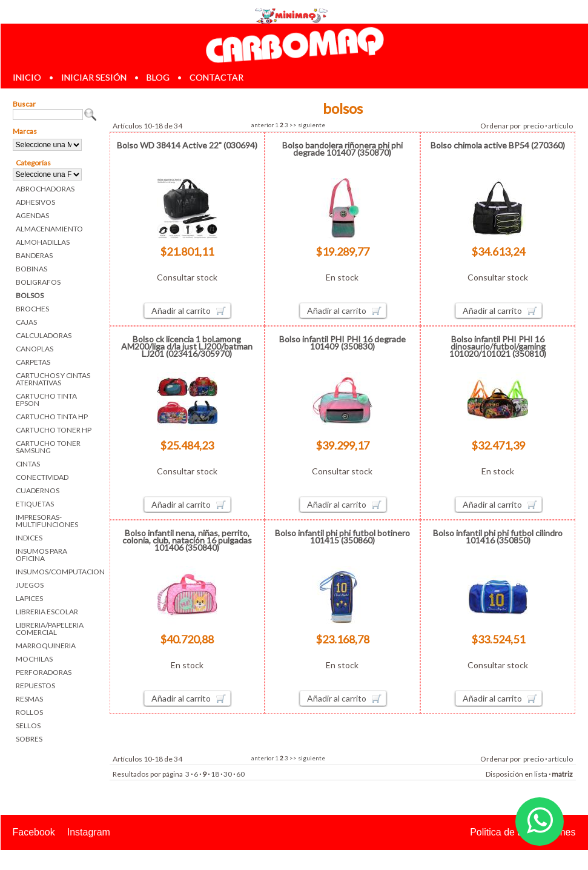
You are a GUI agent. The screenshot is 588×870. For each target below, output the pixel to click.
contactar (216, 77)
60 (240, 774)
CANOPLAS (35, 349)
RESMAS (29, 699)
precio (533, 126)
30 (228, 774)
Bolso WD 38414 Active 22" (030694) (187, 145)
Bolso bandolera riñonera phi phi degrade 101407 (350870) (342, 149)
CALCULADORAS (44, 335)
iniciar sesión (94, 77)
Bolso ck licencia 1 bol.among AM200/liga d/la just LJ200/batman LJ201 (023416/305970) (187, 346)
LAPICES (29, 598)
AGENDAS (32, 215)
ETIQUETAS (35, 504)
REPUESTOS (35, 686)
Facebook (34, 832)
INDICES (29, 538)
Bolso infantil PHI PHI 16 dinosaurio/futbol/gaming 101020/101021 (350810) (498, 346)
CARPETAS (33, 362)
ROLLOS (29, 712)
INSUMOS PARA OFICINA (41, 555)
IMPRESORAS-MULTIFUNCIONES (47, 521)
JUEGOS (30, 585)
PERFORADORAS (44, 672)
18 (215, 774)
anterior (263, 125)
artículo (560, 126)
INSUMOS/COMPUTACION (57, 572)
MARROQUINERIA (46, 646)
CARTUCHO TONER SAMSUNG (48, 447)
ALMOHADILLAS (43, 242)
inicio (27, 77)
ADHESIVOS (35, 202)
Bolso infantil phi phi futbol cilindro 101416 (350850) (498, 536)
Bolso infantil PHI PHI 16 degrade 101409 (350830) (342, 343)
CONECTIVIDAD (42, 477)
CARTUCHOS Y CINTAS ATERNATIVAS (53, 379)
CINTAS (28, 464)
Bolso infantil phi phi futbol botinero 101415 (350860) (342, 536)
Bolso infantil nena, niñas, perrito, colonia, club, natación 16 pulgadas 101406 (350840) (187, 540)
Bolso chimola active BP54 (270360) (498, 145)
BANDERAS (34, 255)
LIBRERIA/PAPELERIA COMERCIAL (50, 629)
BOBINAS (31, 269)
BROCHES (32, 309)
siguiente (312, 125)
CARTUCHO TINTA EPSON (46, 400)
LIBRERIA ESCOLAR (47, 612)
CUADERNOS (38, 490)
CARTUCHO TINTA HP (52, 417)
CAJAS (26, 322)
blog (158, 77)
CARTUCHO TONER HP (54, 430)
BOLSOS (30, 295)
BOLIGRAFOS (38, 282)
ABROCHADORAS (45, 189)
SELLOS (28, 726)
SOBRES (29, 739)
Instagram (89, 832)
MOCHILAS (34, 659)
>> (293, 125)
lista (541, 774)
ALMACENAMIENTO (49, 229)
